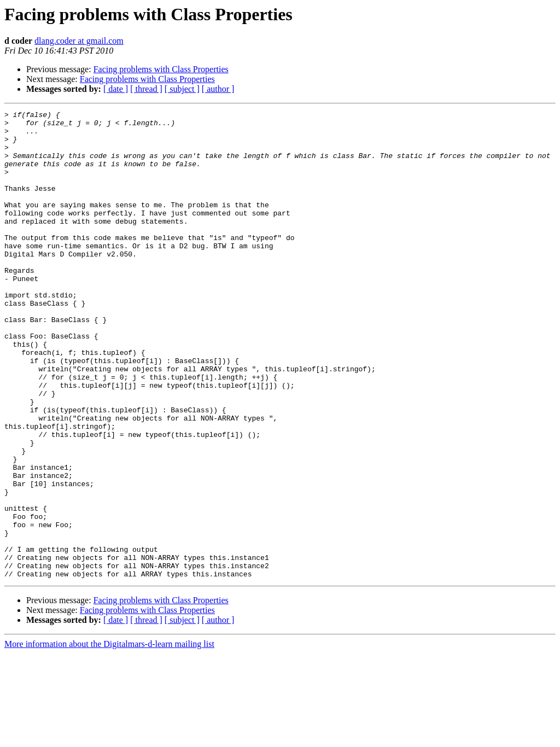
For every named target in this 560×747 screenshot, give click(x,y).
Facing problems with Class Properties (161, 69)
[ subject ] (182, 89)
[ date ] (116, 89)
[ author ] (218, 89)
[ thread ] (146, 89)
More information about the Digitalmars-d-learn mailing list (109, 737)
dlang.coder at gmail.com (79, 41)
